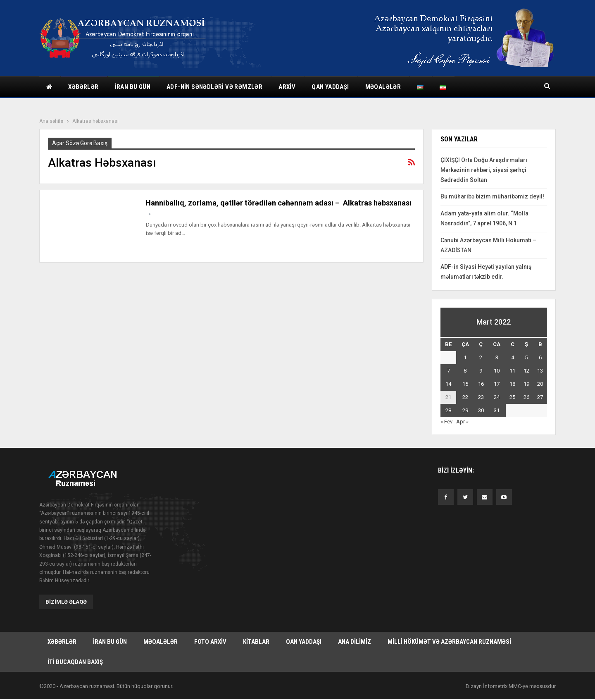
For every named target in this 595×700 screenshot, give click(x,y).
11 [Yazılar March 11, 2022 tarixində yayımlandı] (512, 371)
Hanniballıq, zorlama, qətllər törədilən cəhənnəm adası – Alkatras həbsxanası (278, 203)
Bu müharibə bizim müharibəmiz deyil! (492, 196)
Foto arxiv (210, 642)
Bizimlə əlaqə (66, 601)
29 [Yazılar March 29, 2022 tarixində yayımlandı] (465, 410)
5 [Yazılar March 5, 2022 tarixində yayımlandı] (526, 357)
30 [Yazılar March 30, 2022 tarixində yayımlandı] (481, 410)
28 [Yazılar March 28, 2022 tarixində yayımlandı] (448, 410)
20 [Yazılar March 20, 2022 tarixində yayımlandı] (540, 384)
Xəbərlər (83, 87)
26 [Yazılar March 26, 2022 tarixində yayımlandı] (526, 397)
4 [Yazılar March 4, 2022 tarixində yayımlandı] (513, 357)
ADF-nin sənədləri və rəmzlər (214, 87)
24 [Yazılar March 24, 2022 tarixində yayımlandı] (497, 397)
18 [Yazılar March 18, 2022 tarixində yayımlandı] (512, 384)
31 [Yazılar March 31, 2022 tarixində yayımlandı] (497, 410)
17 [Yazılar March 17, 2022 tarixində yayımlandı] (497, 384)
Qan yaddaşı (330, 87)
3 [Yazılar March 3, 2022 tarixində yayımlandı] (497, 357)
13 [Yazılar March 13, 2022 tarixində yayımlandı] (540, 371)
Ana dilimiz (355, 642)
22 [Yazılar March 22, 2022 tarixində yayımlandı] (465, 397)
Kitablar (256, 642)
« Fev (446, 422)
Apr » (462, 422)
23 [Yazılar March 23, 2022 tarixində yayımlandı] (481, 397)
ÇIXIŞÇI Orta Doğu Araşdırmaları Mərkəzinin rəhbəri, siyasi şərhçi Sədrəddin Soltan (484, 170)
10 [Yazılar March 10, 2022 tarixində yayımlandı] (497, 371)
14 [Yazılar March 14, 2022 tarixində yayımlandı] (448, 384)
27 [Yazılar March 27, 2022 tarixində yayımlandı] (540, 397)
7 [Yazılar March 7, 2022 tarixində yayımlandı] (449, 371)
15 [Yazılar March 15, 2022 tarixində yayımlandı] (465, 384)
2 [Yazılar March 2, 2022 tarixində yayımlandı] (481, 357)
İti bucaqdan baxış (75, 662)
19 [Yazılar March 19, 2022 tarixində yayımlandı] (526, 384)
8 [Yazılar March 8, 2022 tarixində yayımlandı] (465, 371)
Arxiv (287, 87)
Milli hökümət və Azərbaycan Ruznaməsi (449, 642)
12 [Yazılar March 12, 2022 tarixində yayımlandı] (526, 371)
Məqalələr (383, 87)
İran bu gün (133, 87)
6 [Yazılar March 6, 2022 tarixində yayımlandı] (540, 357)
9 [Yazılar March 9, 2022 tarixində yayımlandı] (481, 371)
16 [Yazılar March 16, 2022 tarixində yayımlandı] (481, 384)
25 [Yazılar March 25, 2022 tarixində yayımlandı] (512, 397)
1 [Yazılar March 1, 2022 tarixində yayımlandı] (465, 357)
